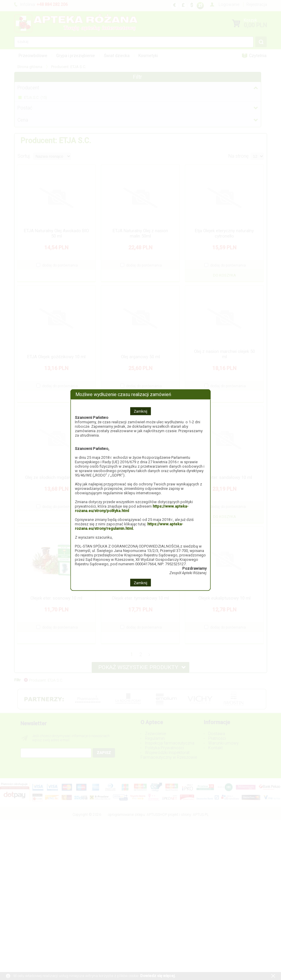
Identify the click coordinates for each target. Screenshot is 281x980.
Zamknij (140, 411)
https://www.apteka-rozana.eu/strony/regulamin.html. (129, 526)
